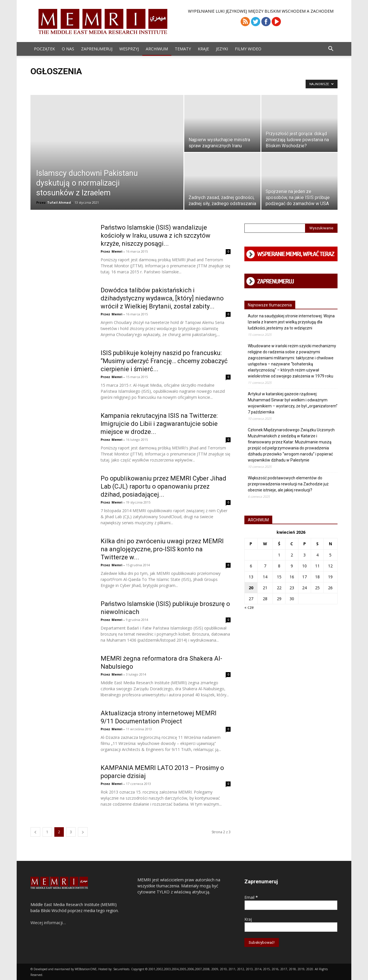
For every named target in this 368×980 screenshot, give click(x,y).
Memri (117, 251)
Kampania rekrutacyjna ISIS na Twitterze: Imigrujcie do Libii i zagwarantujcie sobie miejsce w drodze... (159, 424)
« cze (249, 607)
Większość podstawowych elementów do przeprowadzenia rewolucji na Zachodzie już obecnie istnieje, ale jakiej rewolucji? (288, 484)
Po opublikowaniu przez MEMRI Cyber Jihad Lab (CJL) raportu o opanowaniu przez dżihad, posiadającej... (163, 486)
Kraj (248, 919)
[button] (331, 49)
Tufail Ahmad (59, 202)
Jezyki (222, 49)
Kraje (203, 49)
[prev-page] (35, 832)
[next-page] (83, 832)
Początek (44, 49)
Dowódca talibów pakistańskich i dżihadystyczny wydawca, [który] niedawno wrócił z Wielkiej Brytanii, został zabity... (162, 298)
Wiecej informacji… (48, 923)
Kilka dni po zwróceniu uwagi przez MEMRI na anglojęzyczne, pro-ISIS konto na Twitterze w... (162, 549)
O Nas (68, 49)
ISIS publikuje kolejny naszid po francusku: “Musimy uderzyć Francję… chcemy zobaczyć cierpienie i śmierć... (164, 361)
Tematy (183, 49)
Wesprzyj (129, 49)
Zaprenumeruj (97, 49)
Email (251, 897)
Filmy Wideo (248, 49)
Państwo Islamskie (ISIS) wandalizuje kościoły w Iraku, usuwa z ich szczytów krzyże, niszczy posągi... (156, 236)
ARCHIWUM (157, 49)
